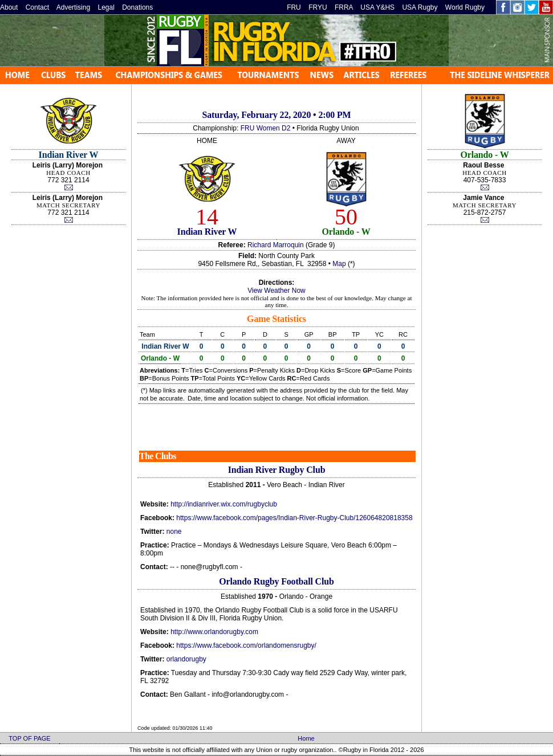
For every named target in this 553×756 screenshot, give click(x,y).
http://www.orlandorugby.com (214, 632)
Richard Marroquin (276, 245)
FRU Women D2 (266, 128)
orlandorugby (186, 659)
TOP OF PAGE (29, 738)
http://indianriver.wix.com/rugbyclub (224, 504)
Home (306, 738)
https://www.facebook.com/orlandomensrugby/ (246, 645)
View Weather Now (276, 291)
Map (339, 264)
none (174, 532)
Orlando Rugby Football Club (276, 581)
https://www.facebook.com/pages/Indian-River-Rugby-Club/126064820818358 (294, 518)
